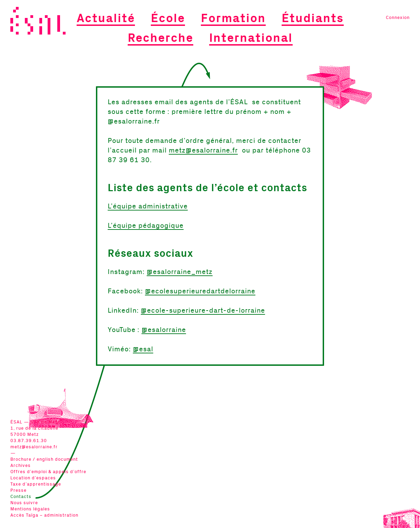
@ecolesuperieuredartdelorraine (200, 291)
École (168, 18)
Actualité (106, 18)
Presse (18, 491)
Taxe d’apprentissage (36, 484)
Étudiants (313, 18)
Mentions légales (30, 509)
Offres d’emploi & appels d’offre (48, 472)
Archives (21, 466)
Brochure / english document (44, 459)
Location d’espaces (33, 478)
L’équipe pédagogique (146, 226)
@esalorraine (164, 330)
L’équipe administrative (148, 206)
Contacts (21, 497)
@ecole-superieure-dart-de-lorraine (203, 311)
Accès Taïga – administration (44, 515)
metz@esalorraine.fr (34, 447)
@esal (143, 349)
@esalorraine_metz (180, 272)
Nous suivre (24, 503)
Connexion (398, 18)
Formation (233, 18)
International (251, 38)
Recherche (160, 38)
